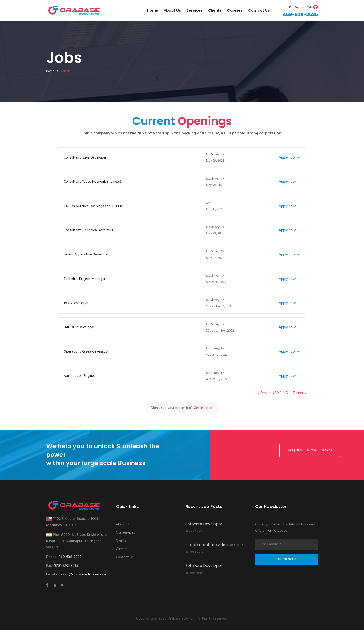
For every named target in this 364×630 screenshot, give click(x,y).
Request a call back (310, 450)
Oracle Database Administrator (214, 545)
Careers (235, 10)
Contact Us (125, 557)
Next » (301, 393)
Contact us (259, 10)
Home (153, 10)
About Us (172, 10)
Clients (215, 10)
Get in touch (203, 408)
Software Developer (204, 524)
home (50, 71)
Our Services (125, 533)
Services (195, 10)
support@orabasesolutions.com (82, 574)
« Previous (266, 393)
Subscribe (286, 559)
